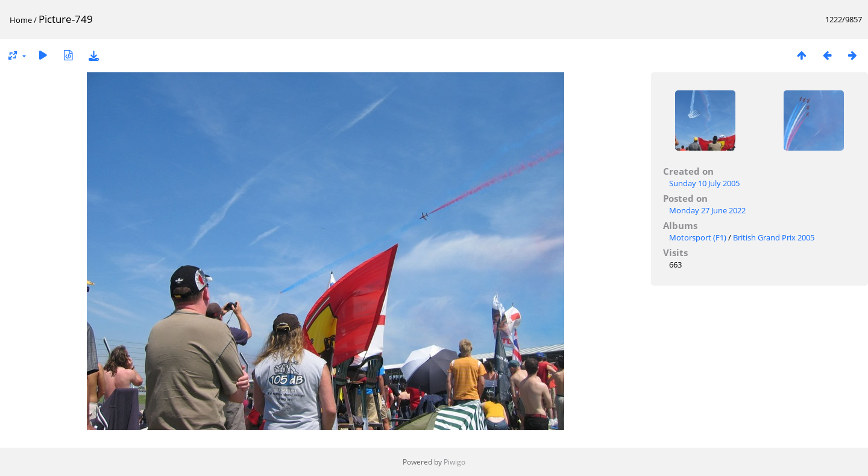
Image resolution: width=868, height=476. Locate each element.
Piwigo (454, 462)
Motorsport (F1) (698, 237)
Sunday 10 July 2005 (704, 183)
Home (21, 20)
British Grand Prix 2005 (774, 237)
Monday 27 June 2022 (707, 210)
